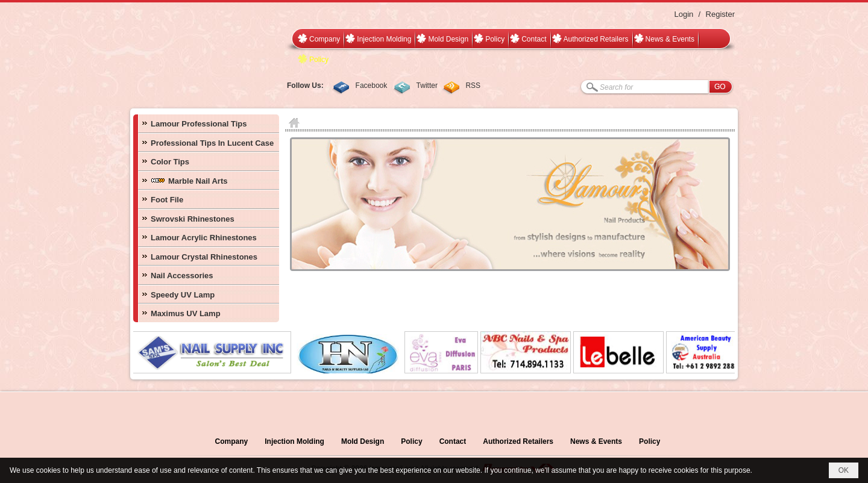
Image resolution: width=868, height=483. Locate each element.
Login (684, 14)
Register (720, 14)
